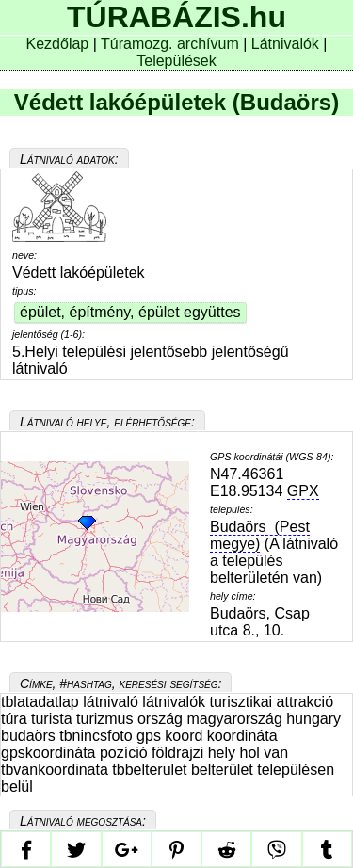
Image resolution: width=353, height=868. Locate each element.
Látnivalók (288, 44)
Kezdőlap (60, 44)
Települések (176, 61)
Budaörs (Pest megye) (260, 535)
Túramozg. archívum (170, 44)
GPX (303, 491)
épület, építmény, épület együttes (130, 312)
